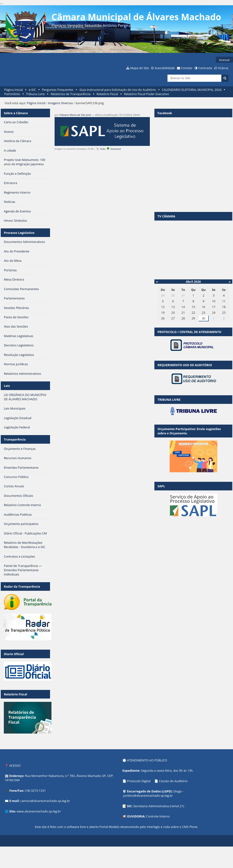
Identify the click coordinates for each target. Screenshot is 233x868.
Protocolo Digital (139, 781)
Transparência (15, 439)
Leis (7, 386)
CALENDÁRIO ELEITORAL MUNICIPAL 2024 (192, 90)
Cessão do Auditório (173, 781)
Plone (193, 827)
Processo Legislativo (19, 233)
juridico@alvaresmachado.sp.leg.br (148, 796)
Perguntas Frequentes (58, 90)
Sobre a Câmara (16, 113)
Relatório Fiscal (107, 94)
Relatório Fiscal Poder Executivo (147, 94)
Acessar (224, 60)
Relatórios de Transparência (71, 94)
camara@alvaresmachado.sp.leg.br (45, 801)
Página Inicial (14, 90)
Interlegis (153, 827)
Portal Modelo (109, 827)
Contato (187, 68)
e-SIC (32, 90)
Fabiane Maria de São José (75, 115)
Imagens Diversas (61, 103)
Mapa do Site (140, 68)
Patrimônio (12, 94)
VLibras (223, 68)
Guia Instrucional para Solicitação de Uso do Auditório (118, 90)
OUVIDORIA (136, 816)
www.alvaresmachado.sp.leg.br (39, 811)
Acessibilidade (165, 68)
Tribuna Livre (35, 94)
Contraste (205, 68)
